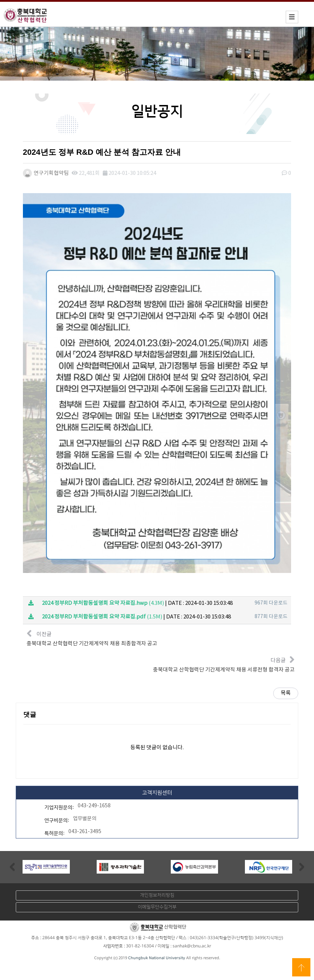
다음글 (224, 663)
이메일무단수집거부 (157, 907)
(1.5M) (95, 616)
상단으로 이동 (301, 967)
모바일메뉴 (292, 17)
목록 (286, 693)
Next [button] (302, 866)
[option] (46, 866)
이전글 (92, 637)
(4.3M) (96, 603)
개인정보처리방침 (157, 895)
